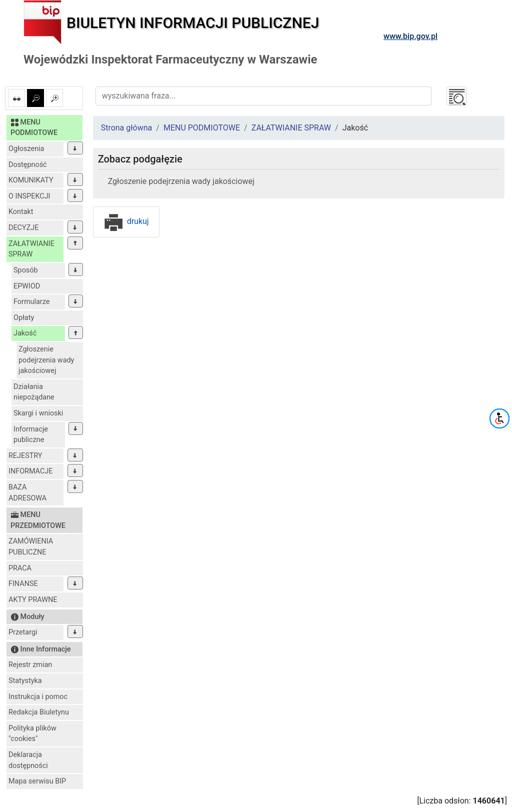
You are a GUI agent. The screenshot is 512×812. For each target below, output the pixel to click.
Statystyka (25, 681)
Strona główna (127, 128)
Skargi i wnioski (38, 413)
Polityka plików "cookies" (32, 734)
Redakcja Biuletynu (39, 712)
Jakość (25, 333)
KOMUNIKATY (31, 180)
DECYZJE (23, 228)
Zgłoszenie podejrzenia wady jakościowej (46, 360)
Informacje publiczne (31, 435)
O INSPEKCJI (29, 196)
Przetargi (23, 632)
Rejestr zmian (30, 665)
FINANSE (23, 584)
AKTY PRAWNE (33, 600)
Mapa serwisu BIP (37, 781)
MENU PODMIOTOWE (202, 128)
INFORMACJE (30, 471)
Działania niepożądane (34, 392)
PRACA (20, 568)
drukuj (126, 221)
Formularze (31, 302)
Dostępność (28, 165)
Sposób (26, 270)
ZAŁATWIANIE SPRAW (31, 249)
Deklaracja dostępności (28, 760)
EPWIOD (27, 286)
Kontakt (21, 212)
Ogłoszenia (26, 149)
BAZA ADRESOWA (27, 493)
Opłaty (24, 318)
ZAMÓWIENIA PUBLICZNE (31, 547)
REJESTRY (25, 456)
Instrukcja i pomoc (38, 697)
